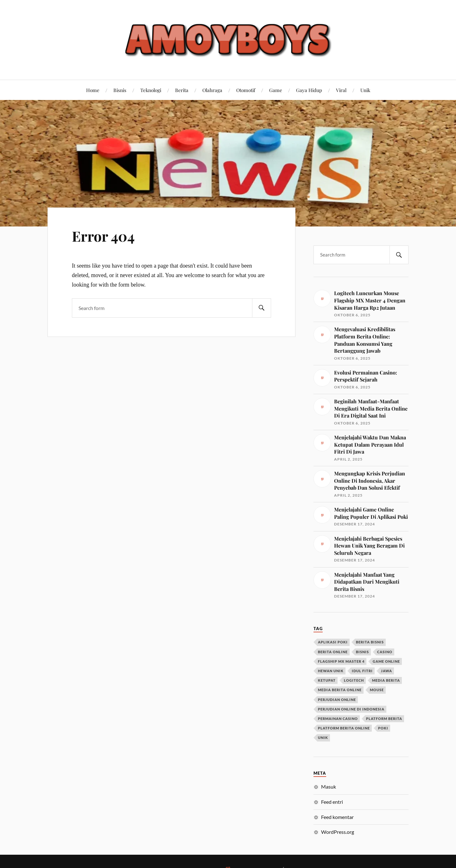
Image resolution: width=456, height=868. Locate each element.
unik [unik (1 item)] (323, 738)
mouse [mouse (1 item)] (377, 690)
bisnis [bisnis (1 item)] (362, 652)
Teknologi (151, 90)
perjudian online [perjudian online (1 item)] (337, 700)
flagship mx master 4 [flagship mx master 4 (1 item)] (341, 661)
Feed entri (332, 802)
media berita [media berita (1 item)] (386, 680)
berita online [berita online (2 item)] (333, 652)
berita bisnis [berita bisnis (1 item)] (370, 642)
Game (276, 90)
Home (93, 90)
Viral (341, 90)
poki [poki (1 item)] (383, 728)
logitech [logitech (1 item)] (354, 680)
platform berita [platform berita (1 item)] (384, 719)
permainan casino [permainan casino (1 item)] (338, 719)
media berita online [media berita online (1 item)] (340, 690)
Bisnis (120, 90)
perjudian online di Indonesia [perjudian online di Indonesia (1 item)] (351, 709)
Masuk (329, 787)
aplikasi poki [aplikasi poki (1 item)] (333, 642)
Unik (365, 90)
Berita (182, 90)
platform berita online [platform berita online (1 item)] (344, 728)
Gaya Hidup (309, 90)
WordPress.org (338, 832)
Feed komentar (337, 817)
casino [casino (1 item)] (385, 652)
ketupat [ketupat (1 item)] (327, 680)
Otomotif (246, 90)
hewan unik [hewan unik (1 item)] (331, 671)
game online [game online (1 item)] (386, 661)
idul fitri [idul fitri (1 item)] (362, 671)
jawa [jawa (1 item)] (386, 671)
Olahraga (212, 90)
